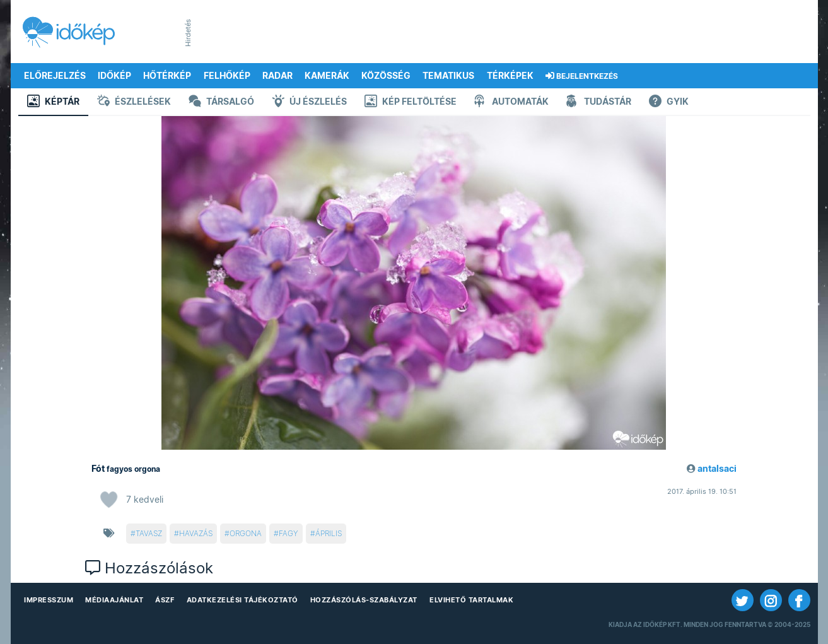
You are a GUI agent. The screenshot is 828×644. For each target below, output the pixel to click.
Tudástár (599, 102)
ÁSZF (165, 600)
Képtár (53, 102)
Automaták (511, 102)
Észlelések (134, 102)
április (329, 533)
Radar (277, 76)
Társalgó (221, 102)
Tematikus (448, 76)
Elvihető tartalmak (471, 600)
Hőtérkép (167, 76)
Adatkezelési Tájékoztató (242, 600)
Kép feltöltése (411, 102)
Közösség (386, 76)
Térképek (510, 76)
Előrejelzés (55, 76)
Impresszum (49, 600)
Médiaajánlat (114, 600)
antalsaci (717, 469)
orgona (246, 533)
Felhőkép (227, 76)
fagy (289, 533)
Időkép (114, 76)
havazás (196, 533)
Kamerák (327, 76)
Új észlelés (309, 102)
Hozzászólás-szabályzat (364, 600)
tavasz (149, 533)
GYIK (669, 102)
